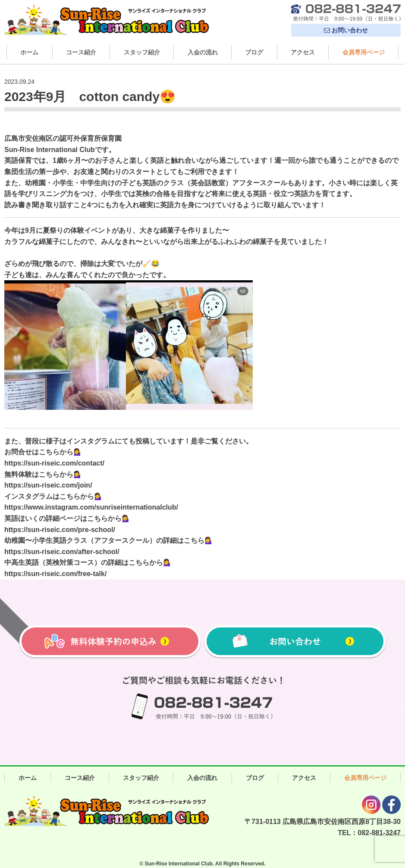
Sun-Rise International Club (178, 864)
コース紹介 (81, 52)
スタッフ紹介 (142, 52)
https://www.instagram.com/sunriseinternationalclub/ (91, 507)
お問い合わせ (346, 30)
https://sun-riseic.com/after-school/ (62, 552)
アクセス (303, 52)
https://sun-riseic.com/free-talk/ (55, 574)
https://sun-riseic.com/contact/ (54, 463)
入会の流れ (203, 52)
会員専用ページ (364, 52)
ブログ (254, 52)
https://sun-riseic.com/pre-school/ (60, 530)
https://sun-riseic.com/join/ (48, 485)
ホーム (29, 52)
